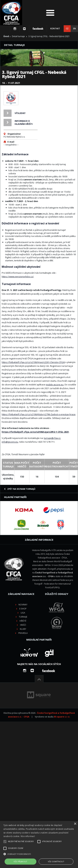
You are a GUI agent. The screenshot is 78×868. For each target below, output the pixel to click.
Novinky (23, 605)
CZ (67, 29)
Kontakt (55, 29)
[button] (39, 854)
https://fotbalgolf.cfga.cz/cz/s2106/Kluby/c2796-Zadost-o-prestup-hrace (39, 414)
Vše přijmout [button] (20, 861)
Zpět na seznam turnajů (20, 489)
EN (75, 29)
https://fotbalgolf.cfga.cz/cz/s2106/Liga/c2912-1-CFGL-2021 (35, 432)
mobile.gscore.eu (55, 385)
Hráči (23, 625)
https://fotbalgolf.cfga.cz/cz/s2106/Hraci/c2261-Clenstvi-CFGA (33, 362)
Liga (23, 613)
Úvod (6, 36)
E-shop (23, 609)
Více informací (28, 836)
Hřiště (23, 621)
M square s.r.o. (62, 717)
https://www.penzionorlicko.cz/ (18, 277)
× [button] (75, 824)
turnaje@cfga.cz (52, 438)
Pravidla (23, 633)
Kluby (23, 629)
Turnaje (23, 617)
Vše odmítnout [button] (56, 861)
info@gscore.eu (10, 442)
